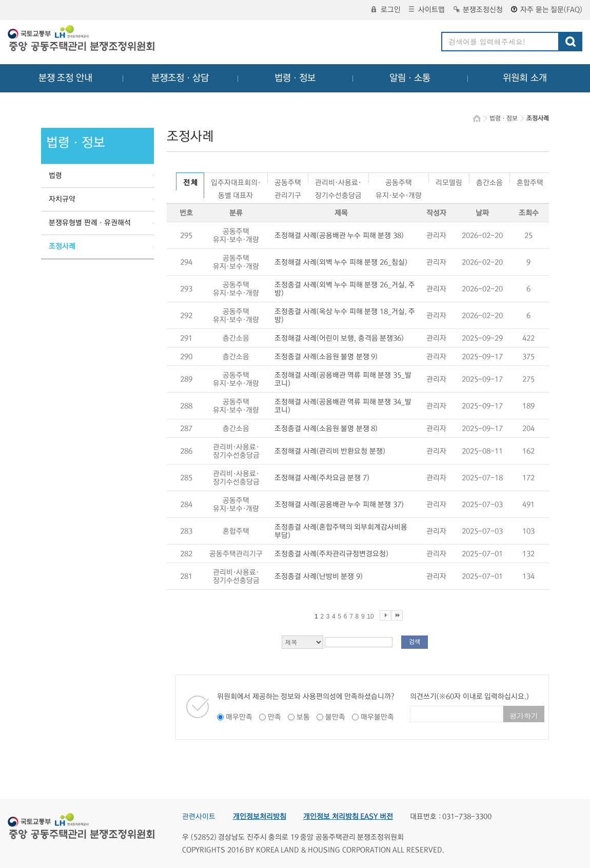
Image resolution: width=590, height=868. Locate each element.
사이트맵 (427, 10)
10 (370, 616)
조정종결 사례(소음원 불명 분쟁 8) (326, 429)
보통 (303, 717)
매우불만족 (377, 717)
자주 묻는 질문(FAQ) (547, 10)
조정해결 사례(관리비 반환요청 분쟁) (330, 451)
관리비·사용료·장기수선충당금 (338, 181)
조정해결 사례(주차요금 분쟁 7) (322, 478)
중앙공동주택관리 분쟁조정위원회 (82, 40)
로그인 (386, 10)
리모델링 (449, 181)
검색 (415, 642)
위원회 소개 (525, 78)
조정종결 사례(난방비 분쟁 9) (319, 576)
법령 (55, 176)
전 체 (190, 183)
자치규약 (62, 199)
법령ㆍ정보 (295, 78)
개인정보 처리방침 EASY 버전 (348, 817)
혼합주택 (530, 181)
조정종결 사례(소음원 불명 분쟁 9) (326, 357)
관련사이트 (199, 817)
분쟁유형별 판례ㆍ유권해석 (90, 223)
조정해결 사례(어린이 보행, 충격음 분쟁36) (339, 338)
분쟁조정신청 (478, 10)
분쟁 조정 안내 (65, 78)
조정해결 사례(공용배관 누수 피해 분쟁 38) (339, 236)
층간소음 (489, 181)
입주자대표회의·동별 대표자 (236, 181)
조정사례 (62, 246)
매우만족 (239, 717)
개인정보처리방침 (260, 817)
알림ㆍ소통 (410, 78)
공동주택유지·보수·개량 (399, 181)
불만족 (335, 717)
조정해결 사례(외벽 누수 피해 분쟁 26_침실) (341, 262)
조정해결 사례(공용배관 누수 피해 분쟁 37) (339, 505)
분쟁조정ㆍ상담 (180, 78)
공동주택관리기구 (288, 181)
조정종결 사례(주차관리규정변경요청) (331, 554)
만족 (274, 717)
